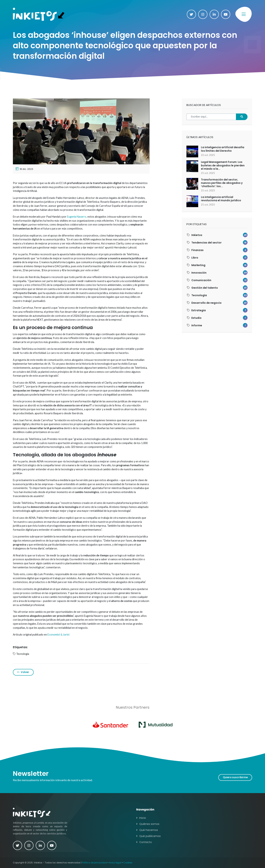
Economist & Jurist (59, 635)
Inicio (143, 818)
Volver (23, 672)
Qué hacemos (149, 830)
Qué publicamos (150, 836)
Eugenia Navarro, (77, 217)
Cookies (128, 863)
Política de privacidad (94, 863)
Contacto (146, 842)
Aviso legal (115, 863)
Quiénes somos (149, 824)
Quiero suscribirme (235, 777)
